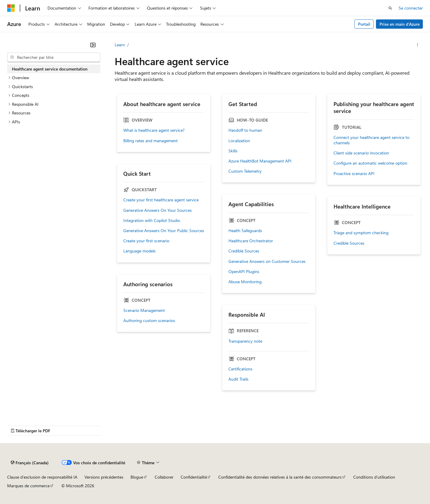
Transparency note (245, 341)
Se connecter (411, 8)
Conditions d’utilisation (374, 477)
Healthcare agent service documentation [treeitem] (50, 69)
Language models (139, 251)
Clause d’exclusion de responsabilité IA (42, 477)
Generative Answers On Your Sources (158, 210)
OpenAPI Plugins (244, 272)
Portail (364, 24)
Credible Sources (244, 251)
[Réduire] (93, 45)
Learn (120, 45)
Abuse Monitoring (245, 282)
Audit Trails (238, 379)
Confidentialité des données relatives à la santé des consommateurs (280, 477)
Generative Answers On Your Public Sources (164, 231)
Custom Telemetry (245, 171)
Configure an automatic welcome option (370, 163)
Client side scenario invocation (361, 153)
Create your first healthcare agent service (161, 200)
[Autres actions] (418, 45)
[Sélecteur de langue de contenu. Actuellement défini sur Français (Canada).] (30, 462)
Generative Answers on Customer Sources (267, 261)
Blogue (137, 477)
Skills (233, 151)
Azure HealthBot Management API (260, 161)
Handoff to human (245, 130)
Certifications (240, 369)
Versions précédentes (104, 477)
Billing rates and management (150, 141)
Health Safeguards (245, 231)
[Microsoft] (11, 8)
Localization (239, 141)
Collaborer (164, 477)
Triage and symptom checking (361, 233)
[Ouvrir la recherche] (390, 8)
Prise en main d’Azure (400, 24)
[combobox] (54, 57)
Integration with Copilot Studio (152, 220)
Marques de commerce (28, 486)
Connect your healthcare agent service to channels (371, 140)
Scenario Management (144, 310)
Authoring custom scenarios (149, 321)
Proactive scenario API (354, 174)
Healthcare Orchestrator (251, 241)
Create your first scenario (146, 241)
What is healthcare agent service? (154, 130)
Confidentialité (194, 477)
